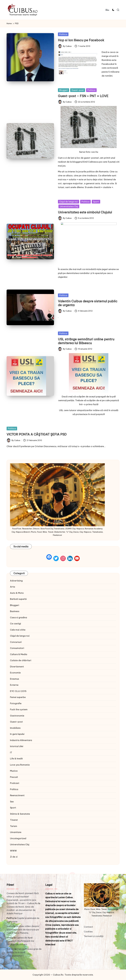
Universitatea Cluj (69, 206)
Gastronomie (17, 716)
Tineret (14, 820)
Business (15, 611)
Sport (96, 202)
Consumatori (17, 648)
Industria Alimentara (21, 740)
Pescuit (14, 777)
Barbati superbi (18, 599)
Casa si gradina (18, 617)
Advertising (16, 581)
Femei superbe (18, 697)
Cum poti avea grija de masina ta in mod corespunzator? (24, 952)
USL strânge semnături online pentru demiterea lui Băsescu (86, 341)
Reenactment (17, 795)
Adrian (10, 949)
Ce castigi (15, 624)
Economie (15, 673)
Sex (12, 802)
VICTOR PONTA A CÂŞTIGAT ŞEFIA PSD (37, 434)
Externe (14, 685)
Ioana (10, 926)
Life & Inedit (16, 759)
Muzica (14, 771)
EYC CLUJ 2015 (18, 691)
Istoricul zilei (17, 746)
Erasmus (15, 679)
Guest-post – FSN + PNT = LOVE (83, 96)
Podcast (15, 783)
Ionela (10, 938)
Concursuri (16, 642)
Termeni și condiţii (94, 936)
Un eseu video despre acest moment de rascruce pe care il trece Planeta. (23, 930)
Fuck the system (19, 709)
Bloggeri (64, 90)
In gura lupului (17, 734)
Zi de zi (14, 857)
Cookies (88, 931)
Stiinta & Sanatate (20, 814)
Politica (63, 34)
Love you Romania (20, 765)
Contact (88, 927)
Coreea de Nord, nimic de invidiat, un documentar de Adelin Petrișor (21, 910)
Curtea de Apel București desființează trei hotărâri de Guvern (20, 941)
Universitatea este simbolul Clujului (85, 212)
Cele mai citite (18, 630)
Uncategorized (18, 838)
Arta (13, 587)
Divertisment (17, 667)
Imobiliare (15, 728)
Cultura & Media (19, 654)
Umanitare (16, 832)
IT (11, 752)
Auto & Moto (17, 593)
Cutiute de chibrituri (21, 660)
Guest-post (78, 90)
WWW (13, 851)
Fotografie (16, 703)
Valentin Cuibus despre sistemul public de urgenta (88, 303)
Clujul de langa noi (69, 202)
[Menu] (107, 10)
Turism (14, 826)
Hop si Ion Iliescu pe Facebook (81, 40)
